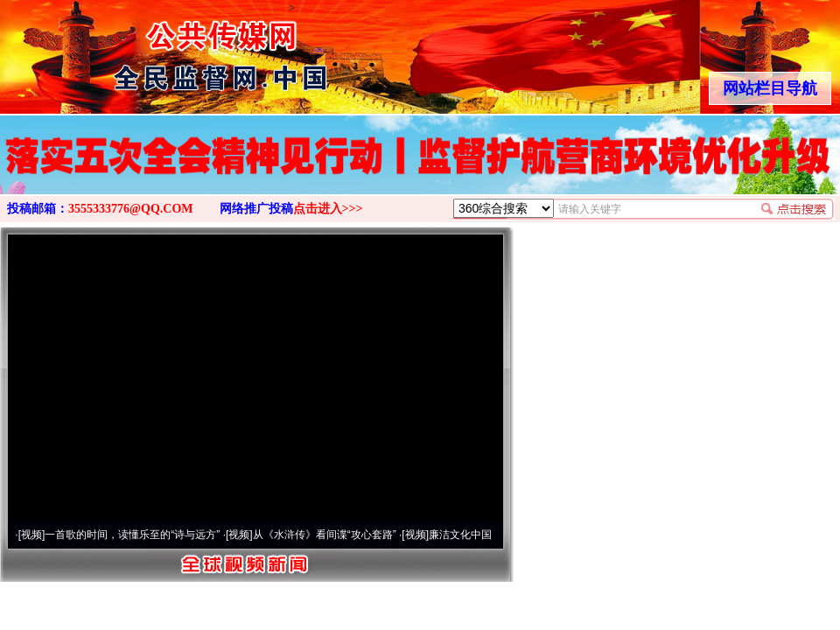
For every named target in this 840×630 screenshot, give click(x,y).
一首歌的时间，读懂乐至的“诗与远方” (132, 535)
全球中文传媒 (144, 51)
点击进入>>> (328, 209)
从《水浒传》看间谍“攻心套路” (325, 535)
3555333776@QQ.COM (131, 209)
